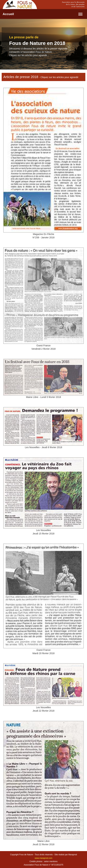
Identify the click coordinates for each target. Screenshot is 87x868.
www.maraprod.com (43, 858)
